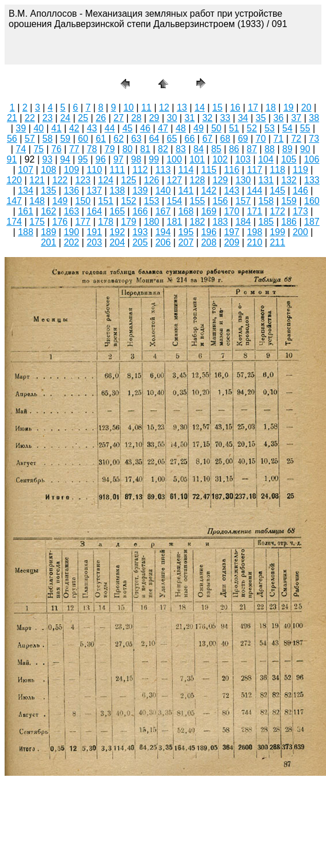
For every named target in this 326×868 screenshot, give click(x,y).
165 (117, 211)
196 (209, 232)
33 (225, 118)
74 (21, 149)
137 (94, 190)
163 (72, 211)
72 (296, 139)
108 (49, 170)
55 (305, 128)
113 (163, 170)
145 (277, 190)
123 (83, 180)
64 (154, 139)
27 (119, 118)
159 (289, 201)
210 (255, 242)
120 (14, 180)
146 (300, 190)
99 (154, 159)
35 (261, 118)
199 (277, 232)
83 (181, 149)
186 (289, 222)
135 (49, 190)
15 (218, 107)
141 (186, 190)
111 (117, 170)
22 (30, 118)
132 (289, 180)
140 (163, 190)
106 (312, 159)
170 (232, 211)
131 (266, 180)
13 (182, 107)
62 (119, 139)
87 (252, 149)
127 (175, 180)
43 (92, 128)
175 (37, 222)
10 (128, 107)
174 (14, 222)
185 (266, 222)
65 (172, 139)
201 (49, 242)
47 (163, 128)
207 (186, 242)
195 (186, 232)
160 (312, 201)
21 (12, 118)
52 (252, 128)
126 (152, 180)
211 (277, 242)
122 (60, 180)
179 (129, 222)
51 (234, 128)
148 (37, 201)
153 (152, 201)
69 (243, 139)
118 (277, 170)
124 (106, 180)
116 (232, 170)
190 (72, 232)
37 (296, 118)
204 (117, 242)
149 (60, 201)
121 (37, 180)
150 (83, 201)
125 (129, 180)
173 (300, 211)
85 (217, 149)
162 (49, 211)
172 (277, 211)
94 (65, 159)
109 (72, 170)
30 (172, 118)
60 (83, 139)
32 (207, 118)
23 (48, 118)
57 (30, 139)
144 (255, 190)
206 (163, 242)
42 (74, 128)
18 (271, 107)
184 (243, 222)
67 (207, 139)
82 (163, 149)
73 (314, 139)
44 (110, 128)
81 (145, 149)
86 (234, 149)
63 (137, 139)
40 (39, 128)
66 (189, 139)
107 (26, 170)
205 (140, 242)
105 (289, 159)
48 (181, 128)
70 (261, 139)
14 (200, 107)
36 (279, 118)
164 (94, 211)
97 (119, 159)
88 (270, 149)
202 (72, 242)
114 (186, 170)
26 (101, 118)
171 (255, 211)
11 (146, 107)
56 (12, 139)
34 (243, 118)
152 (129, 201)
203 (94, 242)
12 (164, 107)
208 (209, 242)
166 (140, 211)
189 (49, 232)
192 (117, 232)
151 (106, 201)
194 (163, 232)
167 (163, 211)
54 (287, 128)
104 (266, 159)
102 (220, 159)
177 (83, 222)
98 (137, 159)
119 (300, 170)
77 (74, 149)
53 (270, 128)
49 (199, 128)
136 (72, 190)
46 (145, 128)
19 (289, 107)
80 (127, 149)
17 (253, 107)
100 (174, 159)
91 (12, 159)
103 (243, 159)
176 (60, 222)
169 (209, 211)
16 (235, 107)
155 (197, 201)
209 (232, 242)
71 (279, 139)
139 (140, 190)
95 (83, 159)
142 (209, 190)
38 (314, 118)
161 (26, 211)
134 (26, 190)
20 (306, 107)
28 (137, 118)
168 (186, 211)
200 (300, 232)
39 (21, 128)
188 (26, 232)
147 (14, 201)
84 (199, 149)
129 (220, 180)
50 (217, 128)
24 (65, 118)
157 (243, 201)
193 (140, 232)
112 (140, 170)
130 (243, 180)
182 (197, 222)
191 (94, 232)
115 (209, 170)
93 (47, 159)
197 (232, 232)
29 (154, 118)
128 (197, 180)
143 (232, 190)
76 (56, 149)
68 (225, 139)
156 (220, 201)
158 (266, 201)
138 (117, 190)
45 (127, 128)
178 (106, 222)
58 (48, 139)
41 (56, 128)
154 (175, 201)
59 (65, 139)
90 (305, 149)
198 (255, 232)
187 (312, 222)
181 (175, 222)
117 (255, 170)
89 (287, 149)
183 (220, 222)
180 (152, 222)
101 (197, 159)
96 (101, 159)
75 (39, 149)
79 (110, 149)
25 (83, 118)
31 (189, 118)
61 (101, 139)
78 (92, 149)
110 (94, 170)
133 (312, 180)
